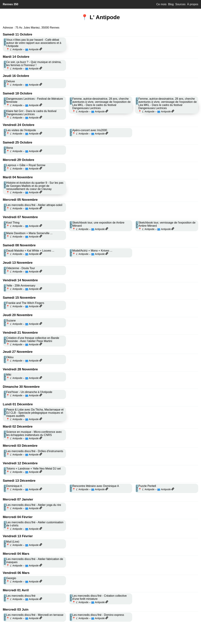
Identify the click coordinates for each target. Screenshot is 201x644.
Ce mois (161, 4)
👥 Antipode (32, 49)
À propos (193, 4)
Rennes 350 (11, 4)
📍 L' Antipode (14, 49)
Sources (180, 4)
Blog (171, 4)
